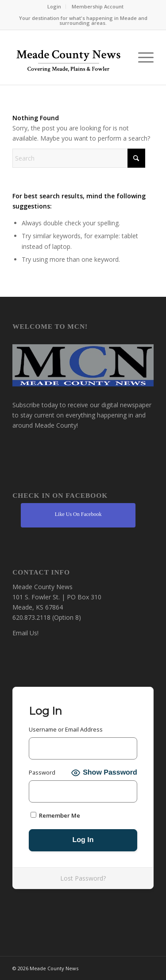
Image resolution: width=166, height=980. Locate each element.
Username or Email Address (66, 729)
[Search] (79, 158)
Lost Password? (83, 878)
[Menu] (141, 57)
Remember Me (55, 815)
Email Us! (25, 633)
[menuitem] (54, 7)
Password (42, 772)
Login (54, 6)
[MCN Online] (69, 60)
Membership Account (98, 6)
